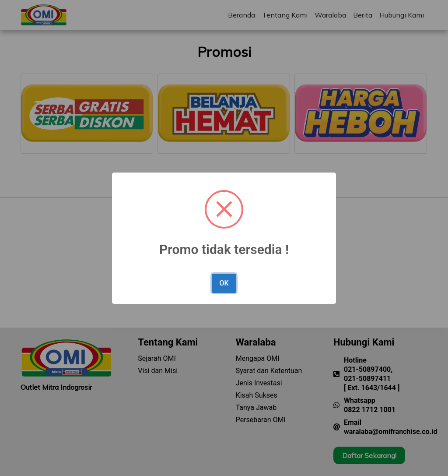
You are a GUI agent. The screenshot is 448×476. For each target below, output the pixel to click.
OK (224, 283)
